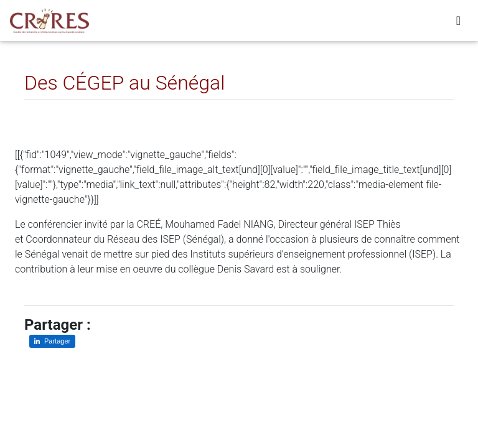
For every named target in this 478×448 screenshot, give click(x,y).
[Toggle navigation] (458, 23)
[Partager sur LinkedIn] (43, 110)
